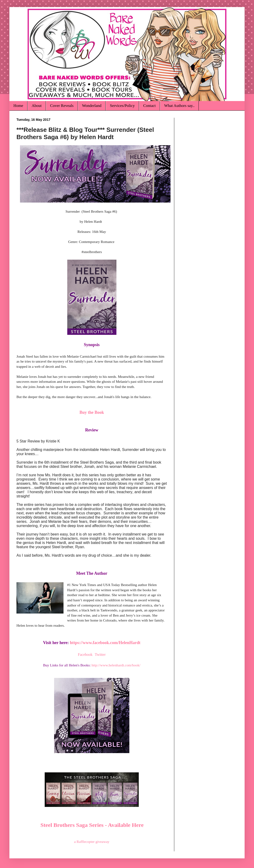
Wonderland (92, 106)
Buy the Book (92, 412)
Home (18, 106)
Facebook (85, 655)
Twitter (100, 655)
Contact (149, 106)
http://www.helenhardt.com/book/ (116, 665)
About (37, 106)
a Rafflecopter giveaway (92, 842)
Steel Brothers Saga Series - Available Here (92, 825)
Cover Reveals (62, 106)
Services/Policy (122, 106)
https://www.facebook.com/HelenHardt (105, 643)
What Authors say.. (179, 106)
